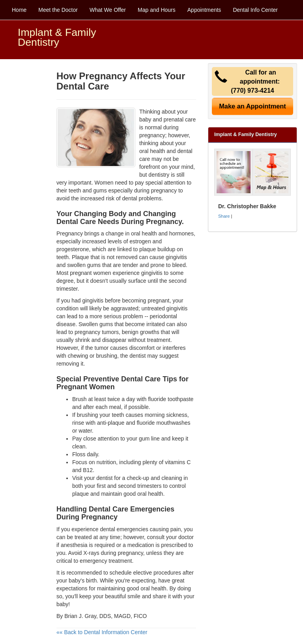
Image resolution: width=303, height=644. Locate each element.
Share (224, 216)
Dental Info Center (255, 10)
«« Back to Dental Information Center (102, 632)
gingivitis (152, 273)
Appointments (204, 10)
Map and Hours (157, 10)
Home (19, 10)
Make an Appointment (252, 106)
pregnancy (130, 553)
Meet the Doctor (58, 10)
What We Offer (108, 10)
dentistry (159, 175)
